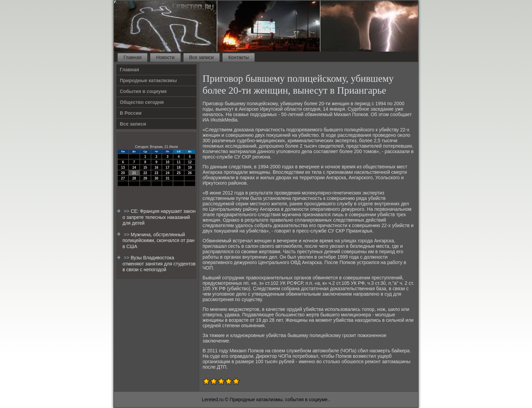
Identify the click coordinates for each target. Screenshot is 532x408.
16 (156, 168)
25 (179, 173)
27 (123, 178)
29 (145, 178)
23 (156, 173)
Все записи (202, 57)
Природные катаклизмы (148, 80)
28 (134, 178)
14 (134, 168)
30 (156, 178)
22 (145, 173)
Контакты (239, 57)
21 (134, 173)
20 (123, 173)
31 (167, 178)
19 (190, 168)
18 (179, 168)
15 (145, 168)
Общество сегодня (142, 102)
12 (190, 162)
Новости (165, 57)
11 (179, 162)
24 (167, 173)
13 (123, 168)
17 (167, 168)
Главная (132, 57)
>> (127, 211)
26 (190, 173)
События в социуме (143, 91)
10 (167, 162)
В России (131, 113)
